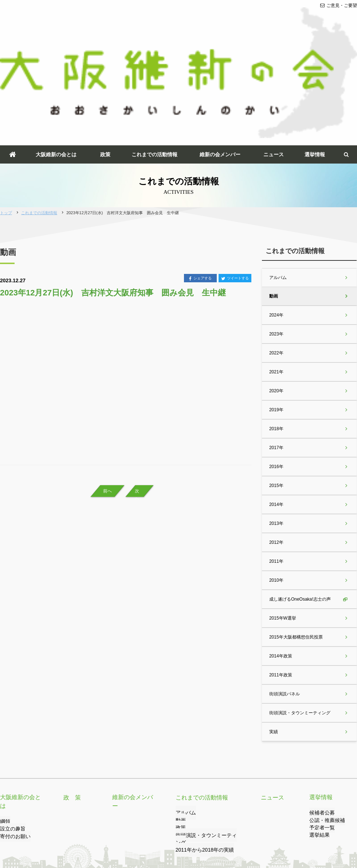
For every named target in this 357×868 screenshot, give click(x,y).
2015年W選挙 (282, 514)
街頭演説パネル (284, 590)
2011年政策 (280, 571)
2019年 (276, 306)
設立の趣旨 (11, 716)
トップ (6, 109)
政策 (105, 50)
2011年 (276, 457)
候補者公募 (320, 709)
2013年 (276, 419)
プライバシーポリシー (85, 834)
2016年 (276, 362)
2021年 (276, 268)
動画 (273, 192)
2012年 (276, 438)
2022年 (276, 249)
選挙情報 (315, 50)
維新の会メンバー (220, 50)
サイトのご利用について (140, 834)
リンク (48, 834)
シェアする (200, 174)
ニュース (274, 50)
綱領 (4, 709)
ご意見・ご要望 (339, 5)
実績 (273, 628)
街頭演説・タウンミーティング (299, 609)
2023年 (276, 230)
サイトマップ (185, 834)
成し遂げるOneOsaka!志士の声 (300, 495)
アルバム (278, 173)
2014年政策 (280, 552)
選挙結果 (318, 731)
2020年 (276, 287)
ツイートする (235, 174)
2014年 (276, 400)
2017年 (276, 343)
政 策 (71, 693)
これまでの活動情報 (154, 50)
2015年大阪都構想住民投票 (296, 533)
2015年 (276, 381)
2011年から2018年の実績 (201, 739)
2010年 (276, 476)
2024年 (276, 211)
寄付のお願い (13, 724)
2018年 (276, 325)
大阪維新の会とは (56, 50)
